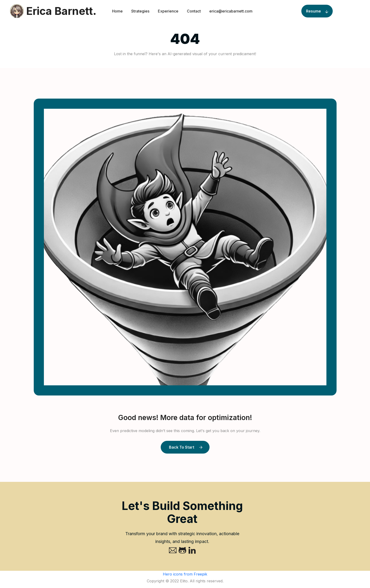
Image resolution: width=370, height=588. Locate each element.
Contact (194, 11)
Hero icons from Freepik (185, 574)
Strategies (140, 11)
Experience (168, 11)
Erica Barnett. (53, 11)
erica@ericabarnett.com (231, 11)
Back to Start (182, 447)
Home (117, 11)
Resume (313, 11)
